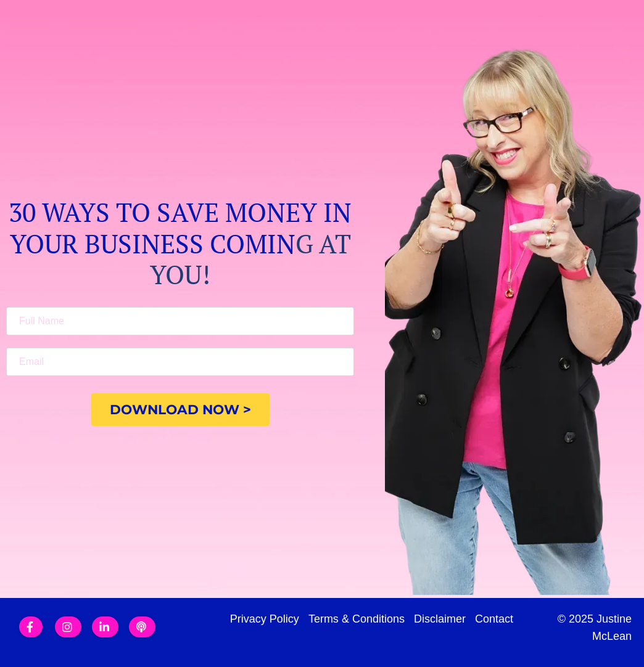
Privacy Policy (265, 619)
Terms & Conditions (357, 619)
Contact (494, 619)
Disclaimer (440, 619)
